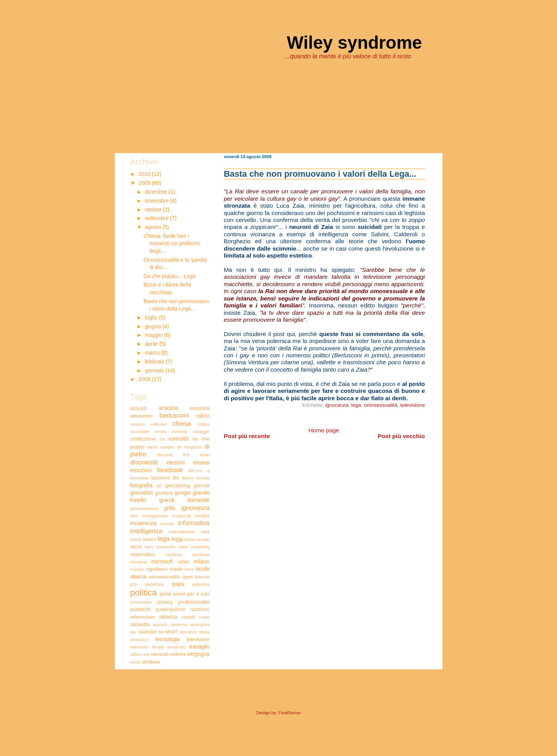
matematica (143, 555)
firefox (188, 478)
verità (136, 662)
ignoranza (337, 405)
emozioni (141, 470)
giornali (202, 486)
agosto (153, 227)
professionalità (194, 602)
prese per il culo (191, 594)
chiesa (182, 424)
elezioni (176, 462)
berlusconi (174, 416)
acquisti (138, 408)
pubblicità (141, 609)
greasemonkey (144, 509)
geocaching (178, 486)
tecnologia (168, 639)
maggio (154, 335)
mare (183, 547)
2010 (145, 174)
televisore (139, 647)
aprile (152, 344)
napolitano (156, 569)
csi (162, 439)
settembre (157, 218)
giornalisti (142, 493)
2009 (145, 183)
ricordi (188, 617)
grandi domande (185, 500)
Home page (324, 430)
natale (176, 569)
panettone (155, 584)
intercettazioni (182, 532)
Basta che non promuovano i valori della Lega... (320, 174)
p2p (134, 584)
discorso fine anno (183, 455)
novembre (157, 201)
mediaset (174, 555)
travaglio (199, 647)
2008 (145, 379)
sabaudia (140, 625)
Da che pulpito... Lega (169, 276)
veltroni (178, 654)
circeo (160, 432)
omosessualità (381, 405)
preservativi (141, 602)
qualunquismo (170, 609)
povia (166, 594)
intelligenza (146, 531)
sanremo (179, 625)
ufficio (136, 654)
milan (183, 562)
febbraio (155, 362)
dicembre (156, 192)
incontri (167, 524)
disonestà (144, 462)
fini (176, 478)
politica (144, 593)
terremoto (177, 647)
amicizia (168, 408)
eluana (201, 462)
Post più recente (247, 436)
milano (202, 561)
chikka (203, 424)
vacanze (160, 654)
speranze (188, 632)
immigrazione (155, 516)
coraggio (201, 432)
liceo (149, 547)
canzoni (138, 424)
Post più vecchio (401, 436)
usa (146, 654)
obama (138, 577)
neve (189, 569)
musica (137, 569)
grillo (170, 508)
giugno (153, 326)
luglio (152, 317)
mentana (139, 562)
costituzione (143, 439)
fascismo (161, 478)
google (182, 493)
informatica (194, 523)
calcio (202, 416)
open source (196, 577)
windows (151, 662)
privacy (165, 602)
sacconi (160, 625)
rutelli (204, 617)
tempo (158, 647)
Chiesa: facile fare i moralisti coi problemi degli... (172, 243)
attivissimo (142, 416)
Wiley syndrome (355, 43)
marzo (153, 353)
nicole (202, 569)
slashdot (147, 632)
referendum (143, 617)
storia (204, 632)
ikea (134, 516)
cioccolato (140, 432)
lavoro (150, 539)
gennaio (155, 370)
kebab (136, 539)
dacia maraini (161, 447)
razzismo (200, 609)
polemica (201, 584)
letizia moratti (197, 539)
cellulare (159, 424)
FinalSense (290, 713)
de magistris (190, 447)
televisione (413, 405)
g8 (159, 486)
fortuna (203, 478)
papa (178, 584)
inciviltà (202, 516)
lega (356, 405)
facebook (170, 470)
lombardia (166, 547)
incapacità (182, 516)
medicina (201, 555)
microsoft (162, 561)
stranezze (140, 640)
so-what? (168, 632)
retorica (168, 617)
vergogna (198, 654)
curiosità (179, 439)
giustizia (164, 493)
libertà (136, 547)
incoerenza (144, 523)
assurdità (200, 408)
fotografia (142, 485)
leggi (177, 539)
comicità (180, 432)
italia (205, 532)
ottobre (154, 210)
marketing (200, 547)
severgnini (200, 625)
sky (134, 632)
